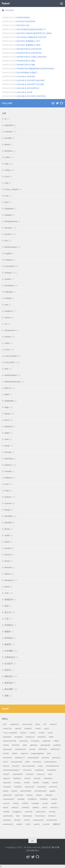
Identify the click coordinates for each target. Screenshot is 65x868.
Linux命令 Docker (26, 76)
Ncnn (7, 420)
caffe (53, 724)
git (25, 745)
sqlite (36, 807)
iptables (20, 758)
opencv (30, 787)
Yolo (7, 593)
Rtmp (7, 529)
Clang (7, 170)
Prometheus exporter (29, 49)
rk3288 (32, 799)
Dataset (8, 215)
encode (35, 741)
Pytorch (8, 503)
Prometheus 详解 (26, 61)
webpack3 (38, 820)
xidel (19, 824)
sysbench (41, 812)
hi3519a (43, 749)
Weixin (8, 574)
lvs (40, 766)
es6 (56, 741)
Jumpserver (10, 330)
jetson (46, 758)
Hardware (9, 285)
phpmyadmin (23, 18)
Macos (8, 388)
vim (27, 820)
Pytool (6, 3)
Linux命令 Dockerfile (28, 88)
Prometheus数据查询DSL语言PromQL (35, 69)
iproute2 (7, 758)
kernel (37, 762)
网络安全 (9, 676)
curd (41, 733)
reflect (49, 795)
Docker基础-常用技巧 (27, 73)
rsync (6, 803)
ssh (45, 807)
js (5, 762)
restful (21, 799)
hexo (32, 749)
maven (30, 774)
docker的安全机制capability (31, 29)
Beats (7, 144)
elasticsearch (10, 741)
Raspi (7, 510)
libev (6, 766)
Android (8, 132)
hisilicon (55, 749)
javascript (33, 758)
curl (50, 733)
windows (52, 820)
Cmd (7, 176)
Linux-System (11, 356)
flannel (16, 745)
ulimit (17, 820)
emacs (24, 741)
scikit (25, 803)
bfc (38, 724)
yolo (46, 824)
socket (25, 807)
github (34, 745)
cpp (47, 728)
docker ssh (23, 25)
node (36, 783)
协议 (7, 606)
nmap (17, 783)
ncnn (27, 778)
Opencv (8, 465)
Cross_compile (11, 189)
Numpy (8, 452)
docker (10, 10)
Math (7, 394)
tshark (52, 816)
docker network (26, 21)
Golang (8, 273)
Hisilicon (8, 311)
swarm (29, 812)
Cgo (7, 164)
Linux (7, 349)
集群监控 (9, 683)
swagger (17, 812)
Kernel (8, 337)
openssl (42, 787)
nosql (46, 783)
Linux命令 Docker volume (30, 84)
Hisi (6, 305)
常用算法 (9, 625)
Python (8, 497)
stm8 (6, 812)
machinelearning (11, 770)
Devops (8, 228)
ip (49, 753)
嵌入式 (8, 612)
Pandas (8, 471)
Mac (7, 369)
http (15, 753)
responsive (9, 799)
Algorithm (9, 125)
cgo (18, 728)
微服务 (8, 631)
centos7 (7, 728)
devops (19, 737)
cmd (38, 728)
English (8, 253)
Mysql (7, 414)
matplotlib (18, 774)
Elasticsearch (11, 247)
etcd (6, 745)
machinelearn (52, 766)
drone (42, 737)
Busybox (9, 151)
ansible (14, 724)
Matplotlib (9, 401)
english (46, 741)
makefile (39, 770)
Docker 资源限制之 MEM (28, 45)
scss (45, 803)
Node (7, 446)
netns (37, 778)
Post (7, 484)
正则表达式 (10, 657)
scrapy (35, 803)
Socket (8, 548)
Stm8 (7, 561)
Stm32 (8, 555)
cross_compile (10, 733)
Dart (7, 202)
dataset (7, 737)
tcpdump (28, 816)
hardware (20, 749)
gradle (57, 745)
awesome (27, 724)
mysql (17, 778)
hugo (24, 753)
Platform (8, 478)
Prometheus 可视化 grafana (32, 57)
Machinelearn (11, 375)
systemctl (8, 816)
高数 (7, 696)
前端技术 (9, 599)
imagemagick (37, 753)
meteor (41, 774)
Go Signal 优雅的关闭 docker (32, 37)
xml (28, 824)
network (48, 778)
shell (15, 807)
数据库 (8, 644)
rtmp (16, 803)
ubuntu (7, 820)
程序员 (8, 670)
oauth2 (18, 787)
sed (54, 803)
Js (6, 324)
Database (9, 209)
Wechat (8, 567)
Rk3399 (8, 523)
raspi (30, 795)
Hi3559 (8, 298)
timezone (40, 816)
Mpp (7, 407)
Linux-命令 (10, 362)
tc (18, 816)
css (23, 733)
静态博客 (9, 689)
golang (45, 745)
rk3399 (44, 799)
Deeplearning (11, 221)
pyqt (53, 791)
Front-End (9, 266)
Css (6, 196)
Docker (8, 234)
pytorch (19, 795)
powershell (26, 791)
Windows (9, 580)
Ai (5, 119)
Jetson (8, 317)
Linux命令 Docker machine (31, 80)
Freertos (8, 260)
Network (8, 426)
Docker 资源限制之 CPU (28, 41)
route (54, 799)
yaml (37, 824)
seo (6, 807)
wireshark (8, 824)
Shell (7, 542)
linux (16, 766)
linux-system (29, 766)
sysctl (52, 812)
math (6, 774)
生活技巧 (9, 664)
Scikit (7, 535)
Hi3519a (8, 292)
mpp (6, 778)
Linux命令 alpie (24, 92)
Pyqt (7, 490)
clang (28, 728)
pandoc (53, 787)
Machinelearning (12, 382)
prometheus (40, 791)
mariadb (51, 770)
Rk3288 (8, 516)
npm (55, 783)
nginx (7, 783)
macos (27, 770)
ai (5, 724)
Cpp (7, 183)
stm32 (54, 807)
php (6, 791)
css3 (32, 733)
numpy (7, 787)
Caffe (7, 157)
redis (39, 795)
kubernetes (51, 762)
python (7, 795)
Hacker (8, 279)
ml (50, 774)
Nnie (7, 439)
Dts (6, 241)
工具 (7, 619)
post (14, 791)
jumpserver (16, 762)
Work (7, 587)
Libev (7, 343)
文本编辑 (9, 651)
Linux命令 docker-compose (31, 96)
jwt (28, 762)
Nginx (7, 433)
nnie (27, 783)
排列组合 (9, 638)
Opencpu (9, 458)
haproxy (7, 749)
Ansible (8, 138)
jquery (56, 758)
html (6, 753)
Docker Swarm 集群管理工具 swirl (34, 33)
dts (51, 737)
